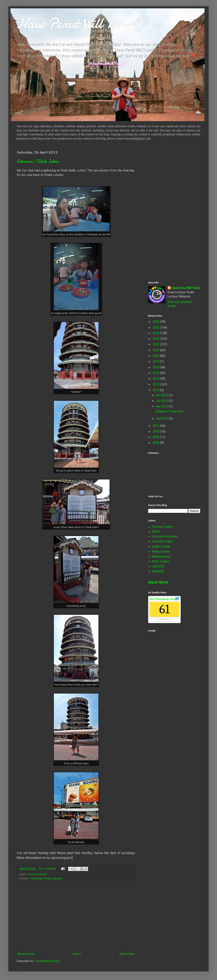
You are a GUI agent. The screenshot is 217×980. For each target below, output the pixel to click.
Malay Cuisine (161, 551)
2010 (156, 431)
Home (77, 954)
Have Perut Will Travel (186, 288)
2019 (156, 361)
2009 (156, 437)
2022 (156, 344)
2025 (156, 327)
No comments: (48, 869)
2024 (156, 333)
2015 (156, 373)
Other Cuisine (161, 561)
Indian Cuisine (161, 546)
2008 (156, 443)
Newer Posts (26, 954)
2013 (156, 384)
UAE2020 (158, 571)
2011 (156, 426)
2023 (156, 339)
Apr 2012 (162, 406)
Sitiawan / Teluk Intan (38, 161)
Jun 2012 (163, 401)
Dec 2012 (163, 395)
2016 (156, 367)
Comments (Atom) (47, 961)
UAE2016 (158, 566)
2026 (156, 322)
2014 (156, 379)
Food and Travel (37, 874)
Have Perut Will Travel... (87, 23)
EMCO (156, 532)
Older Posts (127, 954)
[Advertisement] (76, 917)
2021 (156, 350)
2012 (156, 390)
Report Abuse (158, 582)
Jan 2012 (163, 418)
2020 (156, 356)
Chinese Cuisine (162, 527)
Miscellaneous (161, 557)
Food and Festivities (165, 536)
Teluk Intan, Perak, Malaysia (46, 878)
